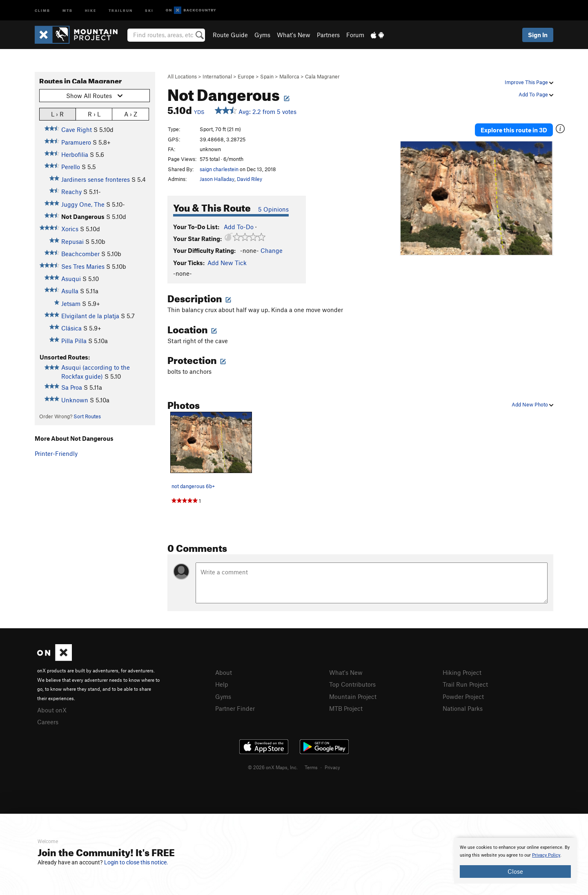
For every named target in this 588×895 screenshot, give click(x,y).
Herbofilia (75, 154)
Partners (328, 35)
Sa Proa (72, 387)
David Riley (249, 179)
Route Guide (230, 35)
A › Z (131, 114)
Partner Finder (235, 708)
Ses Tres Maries (83, 266)
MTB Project (346, 708)
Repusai (72, 241)
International (217, 76)
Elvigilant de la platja (90, 316)
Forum (355, 35)
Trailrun (121, 10)
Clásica (71, 328)
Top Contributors (352, 684)
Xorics (70, 229)
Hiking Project (462, 672)
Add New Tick (227, 263)
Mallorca (289, 76)
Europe (246, 76)
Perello (71, 167)
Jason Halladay (217, 179)
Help (222, 684)
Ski (149, 10)
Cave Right (77, 129)
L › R (57, 114)
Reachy (71, 192)
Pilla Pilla (74, 341)
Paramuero (76, 142)
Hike (91, 10)
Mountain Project (353, 696)
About (224, 672)
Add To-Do (239, 227)
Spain (267, 76)
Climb (42, 10)
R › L (94, 114)
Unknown (75, 400)
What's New (294, 35)
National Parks (463, 708)
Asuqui (71, 279)
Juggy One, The (83, 204)
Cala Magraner (322, 76)
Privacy (332, 767)
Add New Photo (532, 404)
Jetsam (71, 304)
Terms (311, 767)
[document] (515, 861)
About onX (52, 710)
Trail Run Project (465, 684)
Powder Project (463, 696)
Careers (48, 722)
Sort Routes (87, 416)
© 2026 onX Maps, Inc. (273, 767)
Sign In (538, 35)
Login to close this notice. (136, 862)
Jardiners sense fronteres (96, 179)
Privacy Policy (546, 855)
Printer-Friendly (56, 453)
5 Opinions (273, 209)
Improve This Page (529, 82)
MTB (68, 10)
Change (272, 250)
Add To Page (536, 94)
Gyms (262, 35)
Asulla (70, 291)
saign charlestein (219, 169)
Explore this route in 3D (514, 130)
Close (515, 871)
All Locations (182, 76)
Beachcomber (80, 254)
